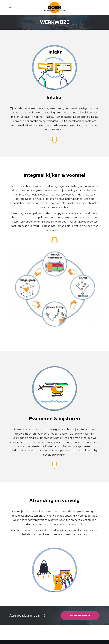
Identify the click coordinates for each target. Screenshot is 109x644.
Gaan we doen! (80, 615)
